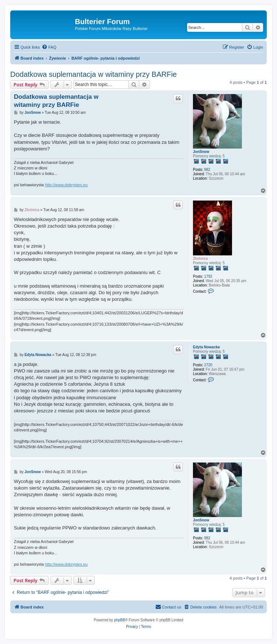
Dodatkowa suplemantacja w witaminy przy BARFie (94, 74)
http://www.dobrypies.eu (66, 185)
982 (207, 170)
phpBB (119, 620)
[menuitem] (49, 47)
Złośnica (200, 259)
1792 (208, 276)
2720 (208, 365)
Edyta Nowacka (206, 347)
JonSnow (201, 152)
